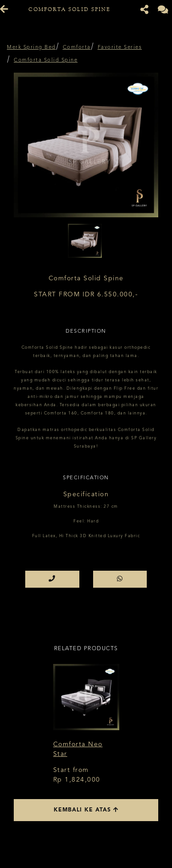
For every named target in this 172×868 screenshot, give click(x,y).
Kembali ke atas (86, 810)
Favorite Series (120, 48)
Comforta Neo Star (78, 749)
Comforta (77, 48)
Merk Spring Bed (31, 48)
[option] (86, 145)
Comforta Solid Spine (46, 60)
